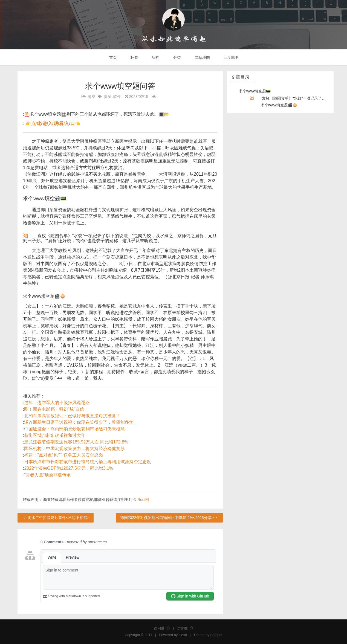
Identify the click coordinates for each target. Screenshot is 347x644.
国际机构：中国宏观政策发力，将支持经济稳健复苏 (74, 449)
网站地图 (202, 57)
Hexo (183, 635)
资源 (108, 97)
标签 (134, 57)
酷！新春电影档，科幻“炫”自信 (54, 409)
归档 (155, 57)
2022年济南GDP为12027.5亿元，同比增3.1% (69, 468)
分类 (177, 57)
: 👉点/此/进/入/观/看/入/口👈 (52, 124)
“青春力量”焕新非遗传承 (47, 475)
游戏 (91, 97)
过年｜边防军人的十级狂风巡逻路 (57, 403)
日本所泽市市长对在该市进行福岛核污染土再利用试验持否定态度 (88, 462)
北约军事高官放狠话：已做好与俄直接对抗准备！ (72, 416)
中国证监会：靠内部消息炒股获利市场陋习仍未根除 (74, 429)
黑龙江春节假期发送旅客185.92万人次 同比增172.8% (76, 442)
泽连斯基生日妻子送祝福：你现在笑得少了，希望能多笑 (79, 422)
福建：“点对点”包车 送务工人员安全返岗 (63, 455)
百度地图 (231, 57)
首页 (113, 57)
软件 (117, 97)
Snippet (216, 635)
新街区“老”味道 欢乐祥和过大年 (55, 435)
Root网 (143, 500)
